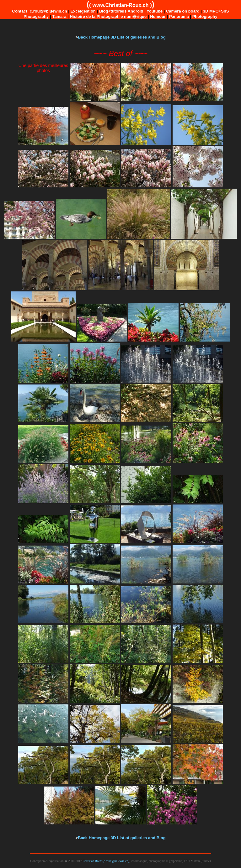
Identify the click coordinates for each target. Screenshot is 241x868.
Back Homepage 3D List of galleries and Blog (122, 37)
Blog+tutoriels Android (121, 11)
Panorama (179, 16)
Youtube (155, 11)
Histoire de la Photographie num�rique (108, 16)
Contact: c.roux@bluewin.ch (40, 11)
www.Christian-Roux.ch (121, 5)
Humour (158, 16)
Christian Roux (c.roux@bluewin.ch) (106, 861)
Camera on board (183, 11)
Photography (205, 16)
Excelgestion (83, 11)
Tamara (59, 16)
